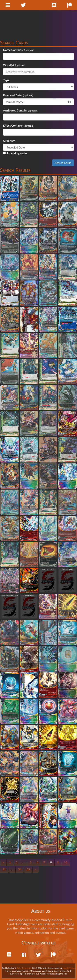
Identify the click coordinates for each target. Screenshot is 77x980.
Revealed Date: (13, 95)
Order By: (9, 141)
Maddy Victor (68, 968)
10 (66, 862)
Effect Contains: (13, 125)
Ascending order (15, 153)
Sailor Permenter (24, 968)
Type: (7, 80)
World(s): (9, 65)
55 (28, 869)
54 (20, 869)
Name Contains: (13, 50)
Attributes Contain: (15, 110)
